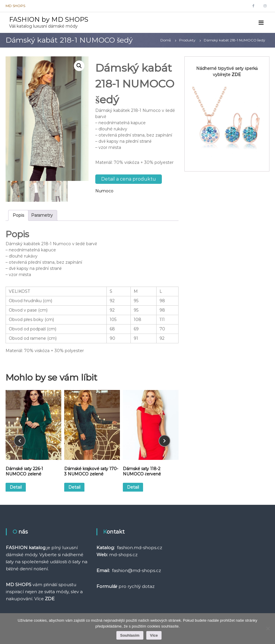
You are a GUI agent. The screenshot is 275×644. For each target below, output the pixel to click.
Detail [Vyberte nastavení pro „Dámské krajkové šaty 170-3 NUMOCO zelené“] (74, 487)
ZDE (236, 75)
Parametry (42, 215)
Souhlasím (130, 635)
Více (154, 635)
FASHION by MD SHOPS (49, 20)
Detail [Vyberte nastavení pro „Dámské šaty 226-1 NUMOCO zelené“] (16, 487)
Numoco (104, 191)
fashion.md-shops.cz (140, 548)
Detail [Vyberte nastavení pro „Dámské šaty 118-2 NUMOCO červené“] (133, 487)
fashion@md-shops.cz (136, 570)
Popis (18, 215)
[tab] (18, 215)
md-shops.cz (123, 555)
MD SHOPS (15, 6)
